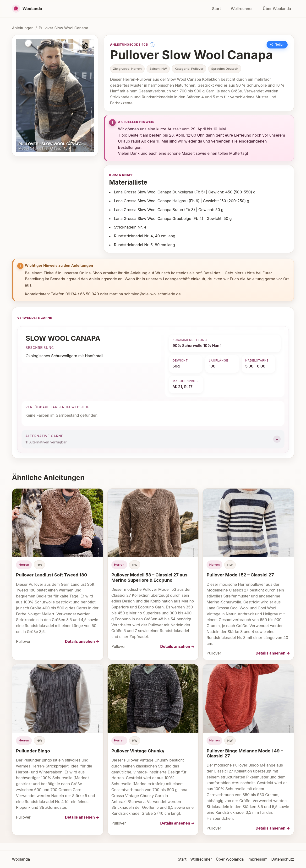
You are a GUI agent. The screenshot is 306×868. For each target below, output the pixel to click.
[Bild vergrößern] (55, 96)
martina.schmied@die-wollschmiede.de (145, 294)
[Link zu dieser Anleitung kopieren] (277, 45)
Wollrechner (242, 9)
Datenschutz (283, 859)
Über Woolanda (277, 9)
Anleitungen (23, 28)
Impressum (257, 859)
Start (216, 9)
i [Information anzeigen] (152, 45)
